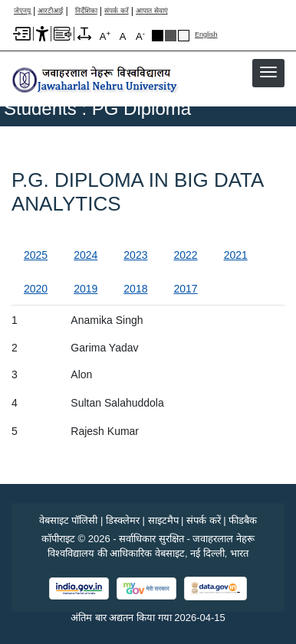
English (206, 35)
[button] (268, 72)
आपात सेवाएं (152, 11)
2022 (185, 255)
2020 (36, 289)
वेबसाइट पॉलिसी (69, 520)
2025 (36, 255)
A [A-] (140, 36)
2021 (236, 255)
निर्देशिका (86, 11)
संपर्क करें (117, 11)
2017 (185, 289)
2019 (86, 289)
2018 (135, 289)
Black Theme (158, 36)
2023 (135, 255)
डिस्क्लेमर (123, 520)
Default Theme (184, 36)
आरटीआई (50, 11)
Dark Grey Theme (171, 36)
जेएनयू (22, 11)
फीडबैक (243, 520)
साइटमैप (163, 520)
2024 (86, 255)
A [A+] (105, 36)
